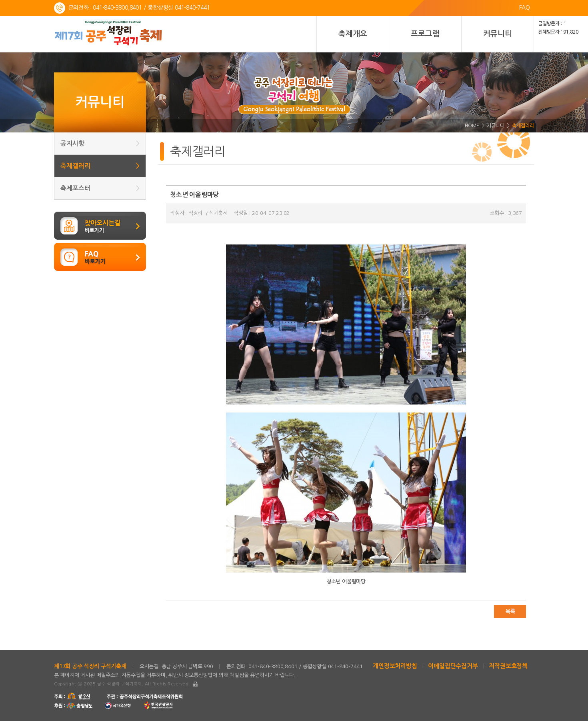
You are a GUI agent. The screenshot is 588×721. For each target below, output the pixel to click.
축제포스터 (100, 188)
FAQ (525, 8)
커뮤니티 (497, 34)
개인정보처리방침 (395, 666)
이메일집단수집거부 (453, 666)
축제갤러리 (100, 166)
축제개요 (353, 34)
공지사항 (100, 143)
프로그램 (425, 34)
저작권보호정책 (508, 666)
